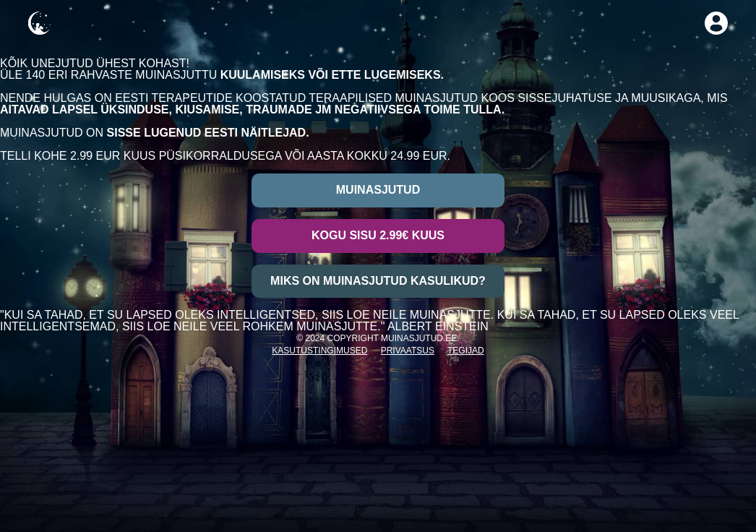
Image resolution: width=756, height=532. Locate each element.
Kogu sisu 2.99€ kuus (378, 235)
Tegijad (466, 351)
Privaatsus (408, 351)
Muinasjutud (378, 190)
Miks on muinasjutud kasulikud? (378, 281)
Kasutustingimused (319, 351)
